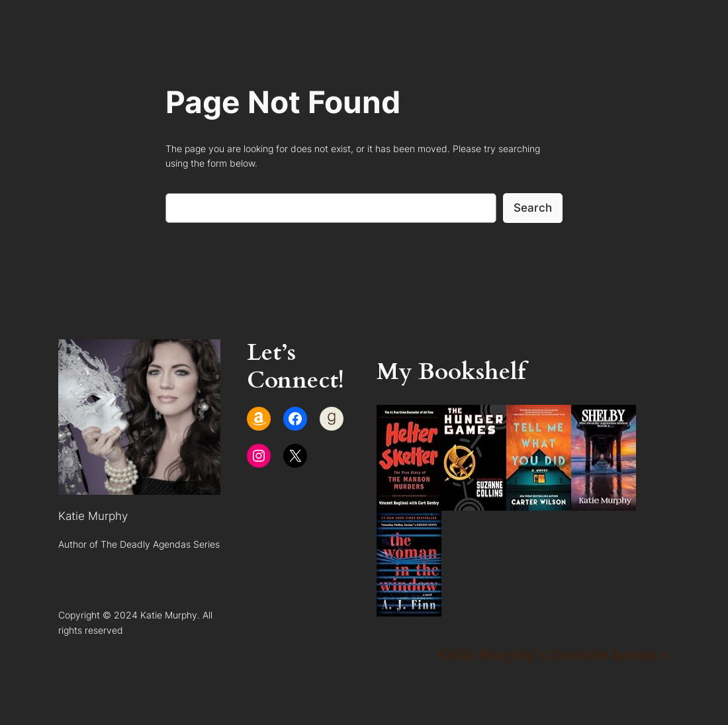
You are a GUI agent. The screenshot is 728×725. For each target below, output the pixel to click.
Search (533, 208)
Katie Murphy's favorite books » (553, 655)
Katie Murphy (93, 516)
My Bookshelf (451, 372)
